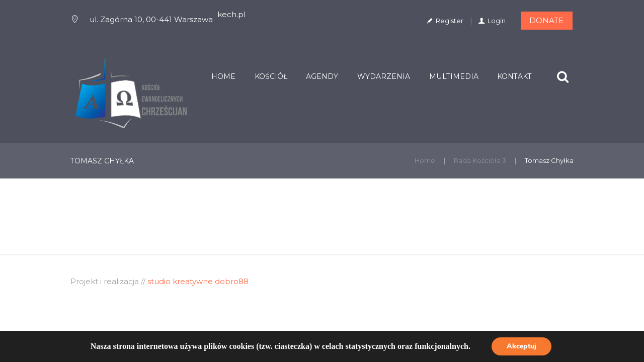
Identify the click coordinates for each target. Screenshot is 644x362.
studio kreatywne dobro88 (198, 281)
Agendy (322, 76)
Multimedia (454, 76)
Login (497, 21)
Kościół (271, 76)
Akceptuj (521, 346)
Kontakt (514, 76)
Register (450, 21)
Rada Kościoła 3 (480, 160)
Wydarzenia (384, 76)
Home (223, 76)
